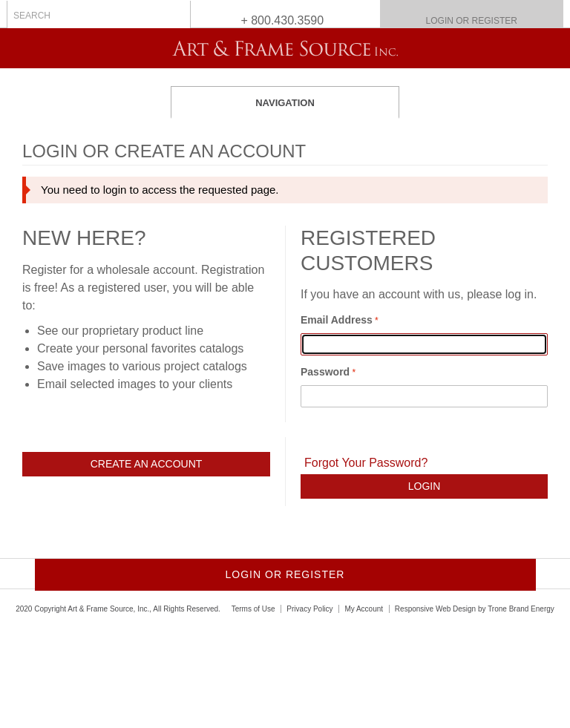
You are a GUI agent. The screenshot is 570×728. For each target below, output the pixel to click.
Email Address (337, 320)
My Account (364, 609)
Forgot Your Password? (366, 463)
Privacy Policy (309, 609)
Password (325, 372)
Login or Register (472, 21)
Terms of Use (253, 609)
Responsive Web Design (435, 609)
